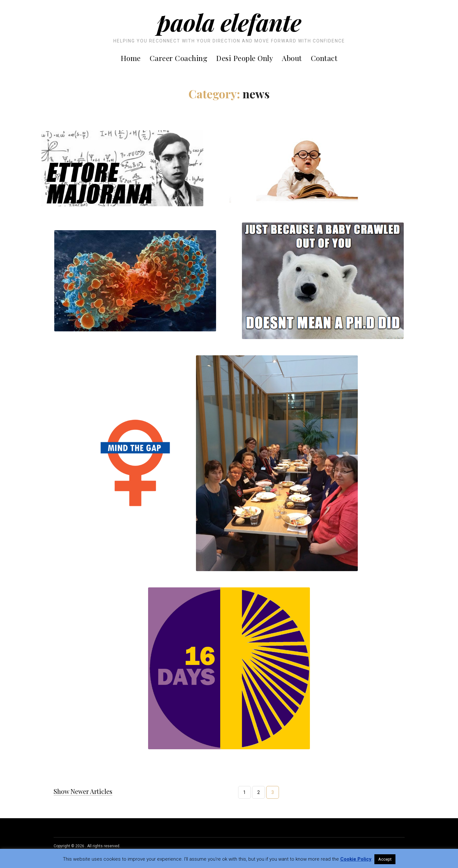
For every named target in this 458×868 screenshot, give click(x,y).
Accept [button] (385, 859)
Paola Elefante (229, 22)
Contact (324, 58)
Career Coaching (179, 58)
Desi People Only (244, 58)
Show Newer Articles (83, 792)
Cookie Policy (356, 859)
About (292, 58)
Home (131, 58)
